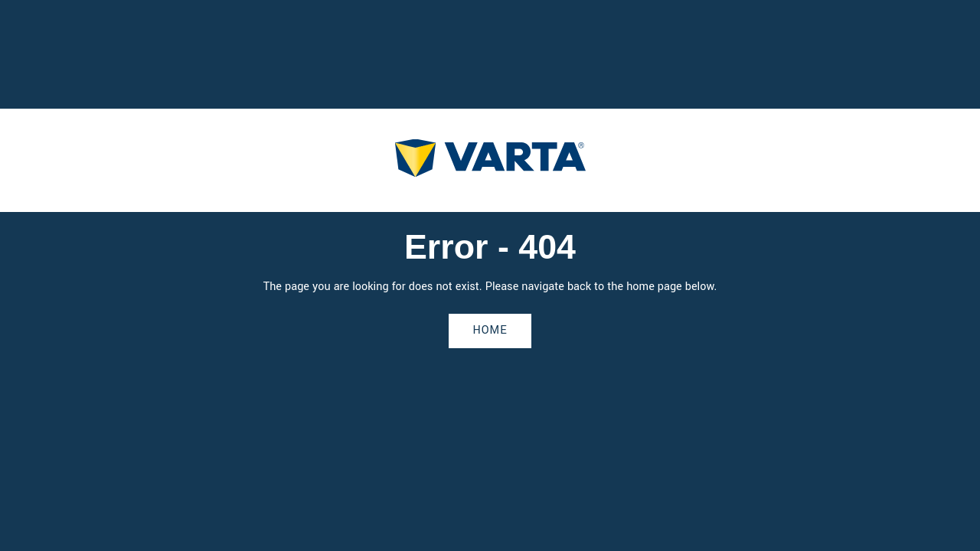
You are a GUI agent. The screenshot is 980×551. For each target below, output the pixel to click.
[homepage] (490, 160)
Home (490, 330)
